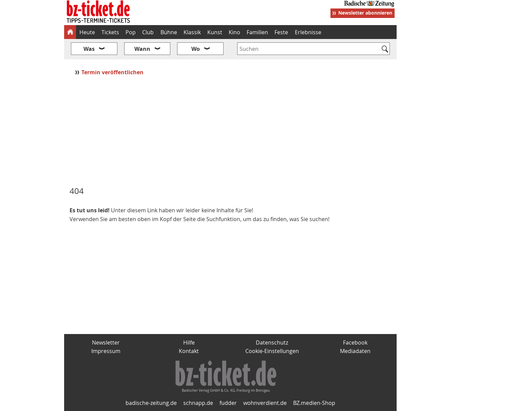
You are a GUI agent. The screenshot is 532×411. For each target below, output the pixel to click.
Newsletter (106, 342)
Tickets (110, 32)
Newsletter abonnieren (365, 13)
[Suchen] (385, 50)
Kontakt (189, 351)
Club (148, 32)
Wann (142, 49)
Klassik (192, 32)
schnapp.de (198, 403)
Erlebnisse (308, 32)
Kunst (215, 32)
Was (89, 49)
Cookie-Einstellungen (272, 351)
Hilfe (189, 342)
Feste (281, 32)
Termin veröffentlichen (113, 72)
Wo (196, 49)
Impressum (106, 351)
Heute (87, 32)
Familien (257, 32)
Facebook (355, 342)
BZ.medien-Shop (314, 403)
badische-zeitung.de (151, 403)
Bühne (169, 32)
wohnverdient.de (265, 403)
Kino (234, 32)
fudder (228, 403)
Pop (131, 32)
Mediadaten (355, 351)
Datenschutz (272, 342)
